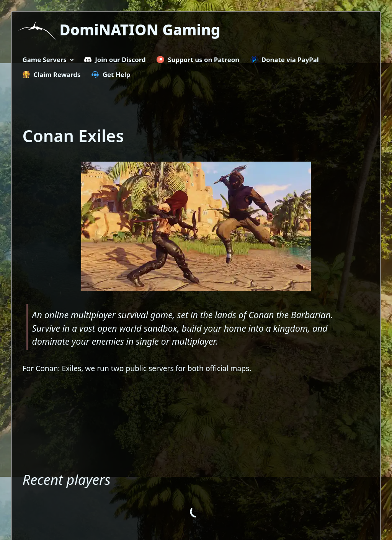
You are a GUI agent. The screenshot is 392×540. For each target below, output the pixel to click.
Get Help (111, 74)
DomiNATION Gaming (140, 29)
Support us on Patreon (198, 60)
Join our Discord (115, 60)
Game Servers (45, 60)
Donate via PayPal (285, 60)
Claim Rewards (52, 74)
